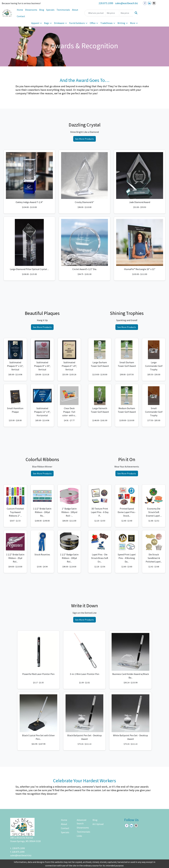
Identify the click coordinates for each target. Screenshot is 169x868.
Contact (21, 16)
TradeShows (106, 23)
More (133, 23)
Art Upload (98, 824)
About (75, 10)
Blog (42, 10)
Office (93, 23)
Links (79, 836)
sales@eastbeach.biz (127, 3)
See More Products (84, 139)
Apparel (35, 23)
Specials (50, 10)
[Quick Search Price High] (126, 13)
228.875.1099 (106, 3)
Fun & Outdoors (77, 23)
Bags (47, 23)
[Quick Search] (95, 13)
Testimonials (63, 10)
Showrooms (31, 10)
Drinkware (59, 23)
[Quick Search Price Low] (112, 13)
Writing (121, 23)
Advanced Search (81, 822)
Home (20, 10)
